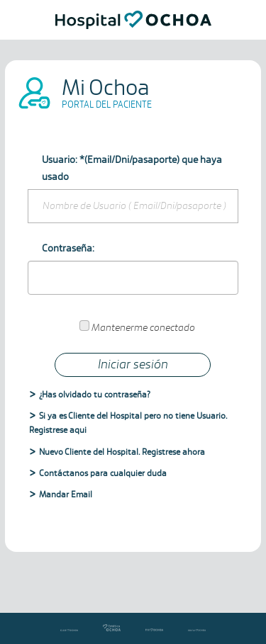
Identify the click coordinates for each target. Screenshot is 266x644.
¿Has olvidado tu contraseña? (95, 395)
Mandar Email (66, 495)
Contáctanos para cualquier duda (103, 474)
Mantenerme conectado (143, 328)
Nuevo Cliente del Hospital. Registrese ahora (122, 452)
